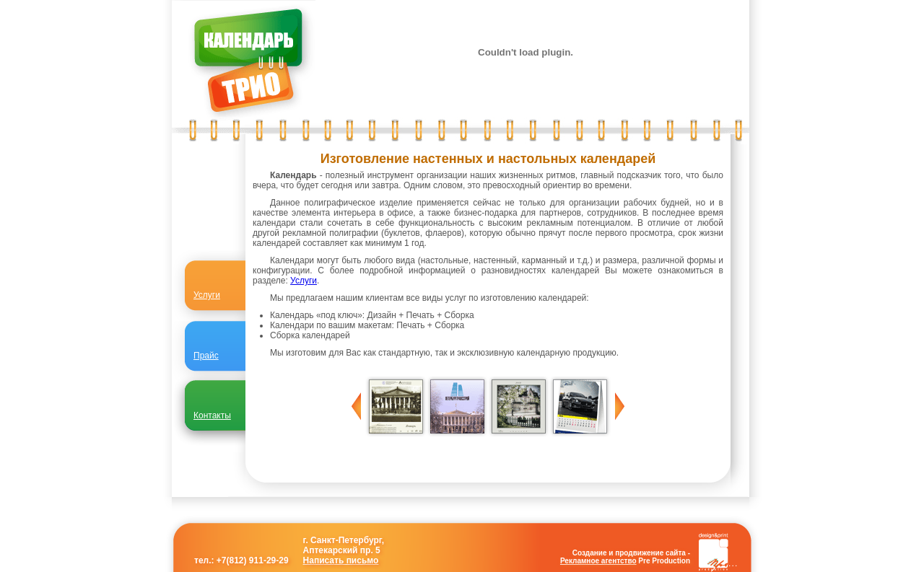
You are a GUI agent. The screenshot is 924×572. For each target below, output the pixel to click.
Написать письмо (341, 560)
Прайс (206, 356)
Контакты (212, 415)
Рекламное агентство (598, 561)
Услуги (304, 281)
